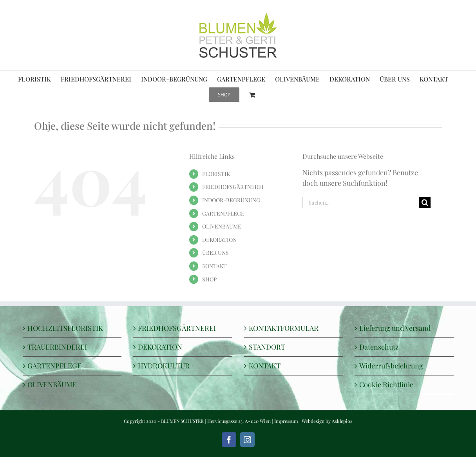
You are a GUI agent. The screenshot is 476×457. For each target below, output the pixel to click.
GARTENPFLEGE (223, 213)
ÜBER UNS (215, 253)
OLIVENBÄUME (222, 226)
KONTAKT (214, 266)
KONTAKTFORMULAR (284, 328)
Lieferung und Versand (395, 328)
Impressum (286, 421)
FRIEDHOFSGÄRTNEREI (233, 187)
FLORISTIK (216, 174)
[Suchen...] (361, 202)
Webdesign (313, 421)
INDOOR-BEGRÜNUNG (231, 200)
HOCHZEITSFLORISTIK (65, 328)
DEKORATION (219, 240)
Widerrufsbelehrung (391, 366)
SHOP (209, 279)
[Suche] (425, 202)
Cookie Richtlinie (386, 384)
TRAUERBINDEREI (57, 347)
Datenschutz (379, 347)
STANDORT (267, 347)
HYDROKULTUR (164, 366)
